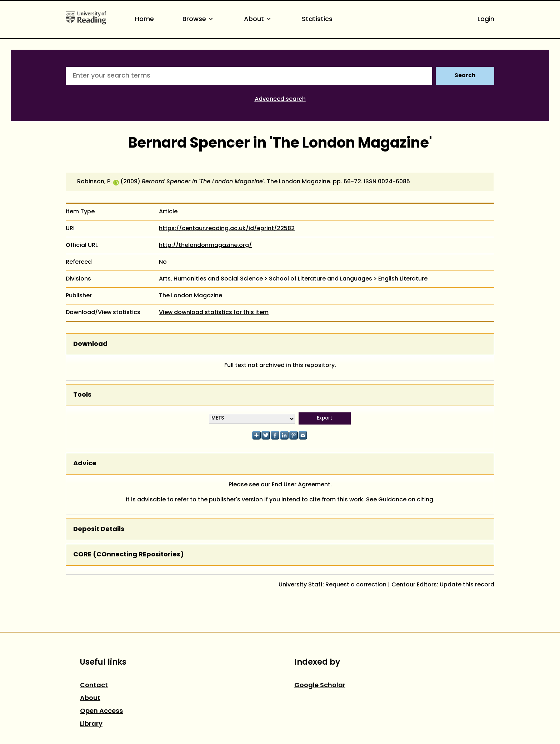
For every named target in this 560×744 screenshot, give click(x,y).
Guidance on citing (406, 500)
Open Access (101, 711)
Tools (82, 395)
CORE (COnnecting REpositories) (129, 555)
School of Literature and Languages (321, 279)
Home (144, 19)
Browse (199, 19)
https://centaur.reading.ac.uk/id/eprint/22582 (227, 229)
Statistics (317, 19)
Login (486, 19)
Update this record (467, 585)
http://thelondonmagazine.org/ (205, 245)
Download (90, 344)
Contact (94, 686)
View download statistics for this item (214, 313)
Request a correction (356, 585)
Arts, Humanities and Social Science (211, 279)
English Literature (403, 279)
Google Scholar (320, 686)
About (259, 19)
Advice (85, 464)
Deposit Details (99, 529)
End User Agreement (301, 485)
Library (91, 724)
